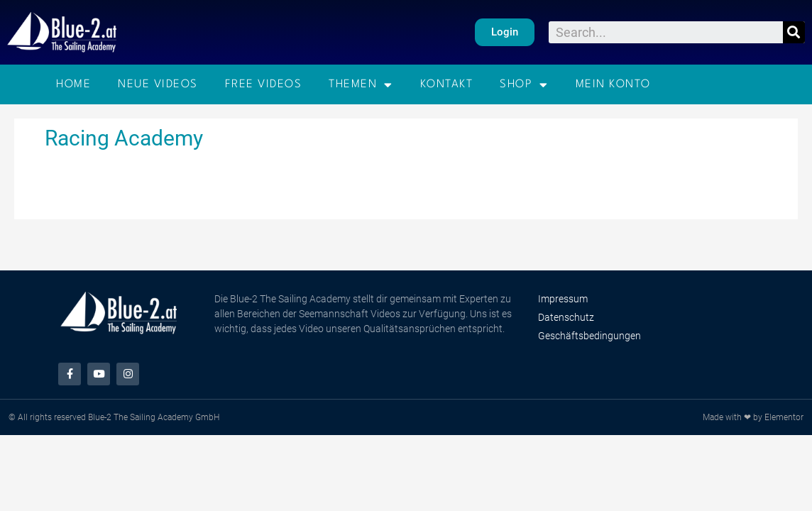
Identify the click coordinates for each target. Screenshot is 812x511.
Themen (361, 85)
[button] (504, 32)
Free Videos (264, 84)
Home (73, 84)
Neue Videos (158, 84)
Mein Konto (613, 84)
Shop (524, 85)
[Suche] (794, 32)
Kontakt (447, 84)
